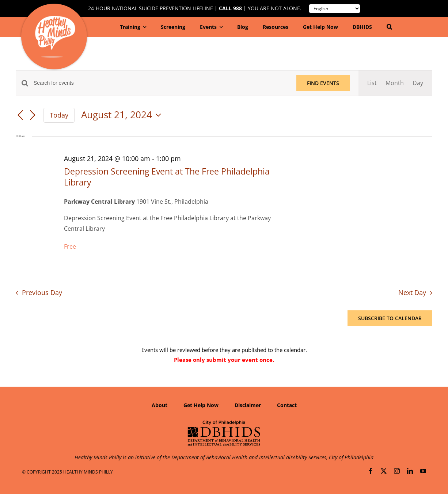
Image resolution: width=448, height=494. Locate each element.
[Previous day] (20, 116)
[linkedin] (410, 471)
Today (59, 115)
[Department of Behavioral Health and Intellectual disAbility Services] (224, 423)
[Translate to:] (335, 9)
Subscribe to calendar (390, 318)
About (160, 405)
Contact (287, 405)
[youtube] (423, 471)
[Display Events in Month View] (395, 83)
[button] (389, 27)
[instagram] (397, 471)
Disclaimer (248, 405)
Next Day (412, 292)
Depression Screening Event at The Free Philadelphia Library (167, 177)
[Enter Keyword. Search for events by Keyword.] (161, 83)
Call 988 (230, 8)
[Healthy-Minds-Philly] (55, 19)
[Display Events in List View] (372, 83)
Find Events (323, 83)
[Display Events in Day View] (418, 83)
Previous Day (42, 292)
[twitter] (384, 471)
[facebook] (371, 471)
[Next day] (33, 116)
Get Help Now (201, 405)
